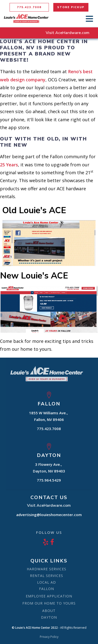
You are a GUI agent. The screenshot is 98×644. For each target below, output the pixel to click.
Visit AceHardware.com (68, 33)
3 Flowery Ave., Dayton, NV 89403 (49, 468)
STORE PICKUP (71, 7)
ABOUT (49, 611)
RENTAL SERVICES (47, 576)
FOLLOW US (49, 532)
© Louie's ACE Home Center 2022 (35, 628)
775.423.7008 (29, 7)
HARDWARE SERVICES (47, 569)
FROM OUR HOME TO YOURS (49, 603)
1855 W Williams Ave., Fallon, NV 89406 (49, 416)
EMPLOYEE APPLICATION (49, 596)
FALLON (47, 589)
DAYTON (49, 617)
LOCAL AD (47, 582)
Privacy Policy (49, 637)
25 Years (9, 165)
